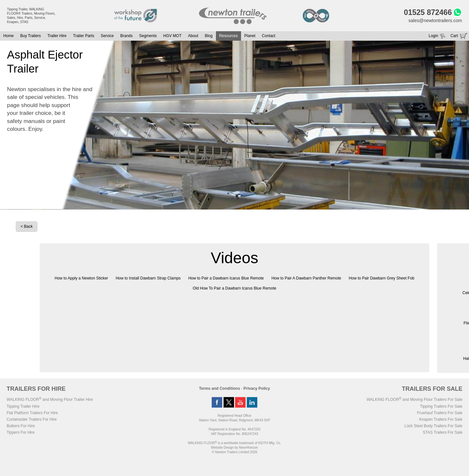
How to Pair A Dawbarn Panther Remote (306, 278)
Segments (148, 36)
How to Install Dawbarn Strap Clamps (148, 278)
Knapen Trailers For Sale (441, 419)
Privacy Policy (257, 388)
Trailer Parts (84, 36)
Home (8, 36)
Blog (209, 36)
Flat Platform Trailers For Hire (32, 413)
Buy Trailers (30, 36)
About (193, 36)
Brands (126, 36)
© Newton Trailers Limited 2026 (234, 452)
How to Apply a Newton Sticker (81, 278)
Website (222, 448)
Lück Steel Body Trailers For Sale (433, 426)
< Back (27, 226)
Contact (269, 36)
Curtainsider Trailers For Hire (32, 419)
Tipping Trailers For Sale (441, 406)
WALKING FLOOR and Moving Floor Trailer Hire (50, 400)
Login (433, 36)
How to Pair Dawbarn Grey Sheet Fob (382, 278)
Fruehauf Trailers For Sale (440, 413)
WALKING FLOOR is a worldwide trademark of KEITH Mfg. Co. (234, 443)
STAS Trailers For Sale (443, 432)
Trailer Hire (57, 36)
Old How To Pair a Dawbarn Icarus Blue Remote (235, 288)
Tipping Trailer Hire (23, 406)
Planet (250, 36)
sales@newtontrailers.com (435, 20)
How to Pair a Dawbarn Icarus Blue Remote (226, 278)
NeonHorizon (249, 448)
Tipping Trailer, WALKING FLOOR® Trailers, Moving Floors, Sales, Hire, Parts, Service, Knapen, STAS (31, 16)
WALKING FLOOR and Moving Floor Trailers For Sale (414, 400)
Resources (228, 36)
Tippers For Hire (21, 432)
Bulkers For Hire (21, 426)
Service (107, 36)
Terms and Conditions (220, 388)
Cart (454, 36)
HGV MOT (172, 36)
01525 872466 (428, 12)
